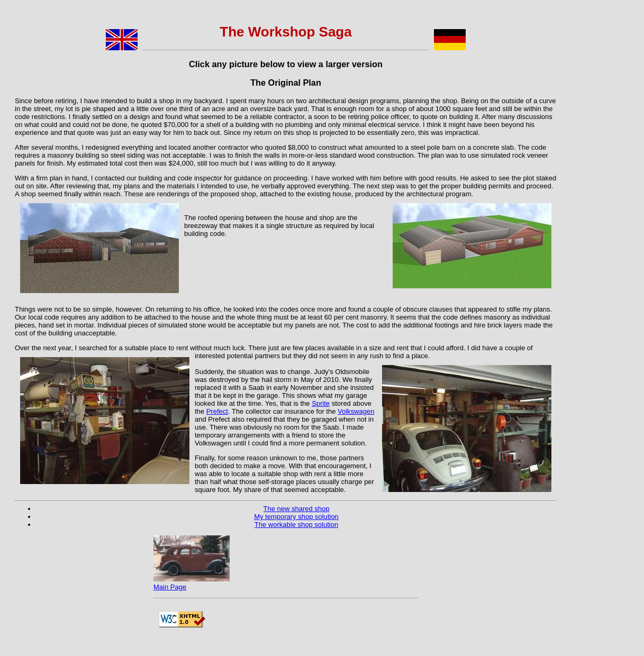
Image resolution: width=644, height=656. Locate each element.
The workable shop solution (296, 525)
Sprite (321, 403)
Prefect (217, 411)
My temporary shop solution (296, 517)
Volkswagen (356, 411)
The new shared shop (296, 509)
